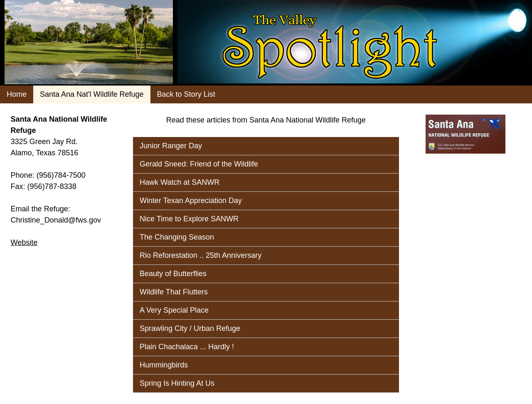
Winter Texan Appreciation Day (191, 201)
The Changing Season (177, 237)
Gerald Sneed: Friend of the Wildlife (199, 164)
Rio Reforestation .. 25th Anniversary (201, 255)
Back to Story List (186, 94)
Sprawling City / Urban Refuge (190, 328)
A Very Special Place (174, 310)
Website (24, 242)
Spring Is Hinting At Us (177, 383)
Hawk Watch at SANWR (180, 182)
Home (17, 94)
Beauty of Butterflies (173, 274)
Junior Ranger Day (171, 146)
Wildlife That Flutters (174, 292)
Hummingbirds (164, 365)
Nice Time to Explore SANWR (189, 219)
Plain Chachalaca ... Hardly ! (187, 347)
